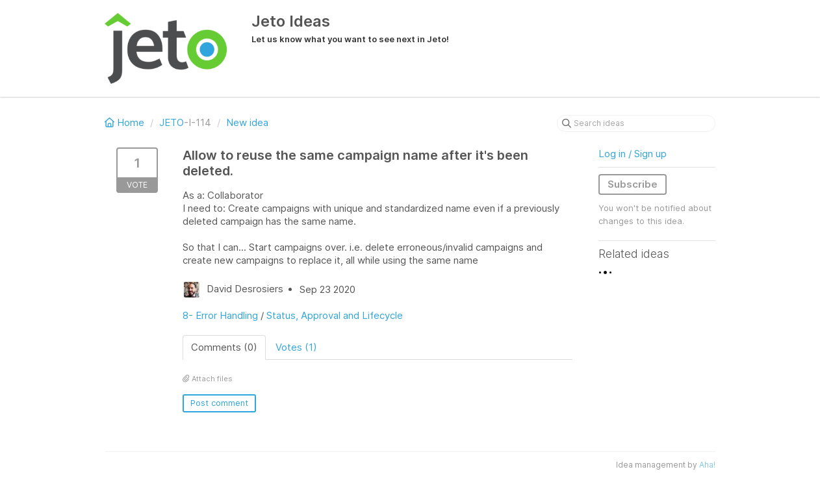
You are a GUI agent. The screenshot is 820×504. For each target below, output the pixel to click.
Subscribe (633, 184)
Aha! (707, 465)
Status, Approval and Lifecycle (335, 315)
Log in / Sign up (633, 154)
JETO (172, 122)
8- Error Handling (220, 315)
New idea (247, 122)
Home (126, 122)
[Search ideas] (636, 123)
